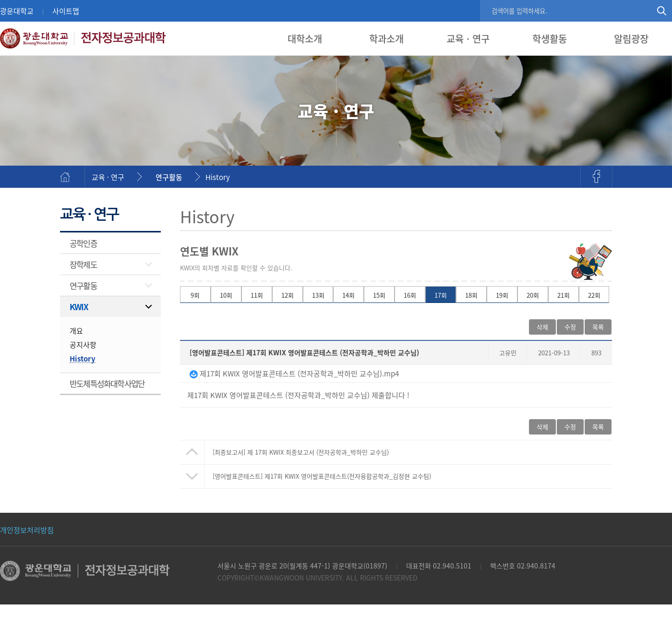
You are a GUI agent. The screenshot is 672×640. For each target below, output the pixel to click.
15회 (379, 295)
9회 (195, 295)
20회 (533, 295)
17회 (441, 295)
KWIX (79, 307)
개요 (76, 331)
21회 (564, 295)
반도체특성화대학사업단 (107, 383)
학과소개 (386, 39)
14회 (348, 295)
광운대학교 (17, 11)
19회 (502, 295)
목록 (598, 327)
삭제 (542, 327)
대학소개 (305, 39)
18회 (471, 295)
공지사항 (83, 344)
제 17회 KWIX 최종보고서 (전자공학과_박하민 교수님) (301, 452)
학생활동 (550, 39)
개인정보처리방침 (27, 530)
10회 (226, 295)
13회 (318, 295)
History (218, 177)
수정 (570, 327)
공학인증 (83, 243)
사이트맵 (66, 11)
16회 (410, 295)
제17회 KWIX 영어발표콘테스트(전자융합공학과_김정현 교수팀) (322, 476)
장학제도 (83, 264)
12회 (288, 295)
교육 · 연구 (468, 39)
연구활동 (169, 177)
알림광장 (631, 39)
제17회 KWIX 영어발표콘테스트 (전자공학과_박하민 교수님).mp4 (294, 373)
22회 (594, 295)
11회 (257, 295)
